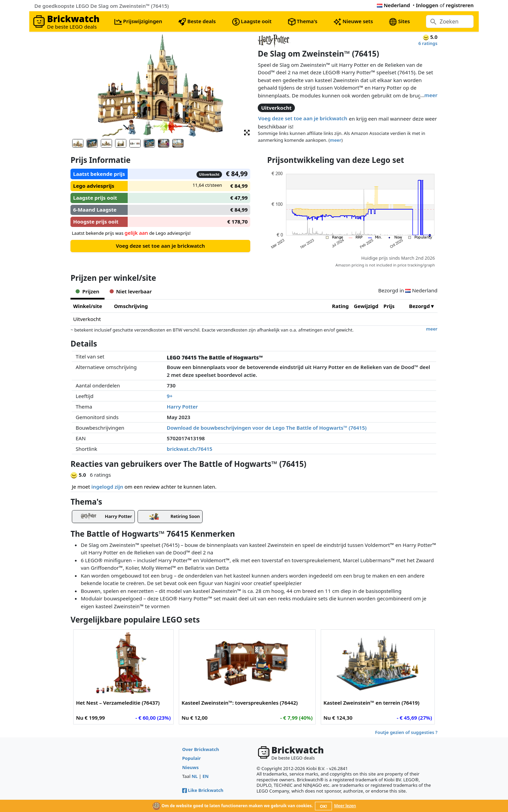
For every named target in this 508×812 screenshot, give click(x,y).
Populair (192, 758)
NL (195, 776)
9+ (170, 396)
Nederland (393, 5)
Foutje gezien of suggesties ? (406, 732)
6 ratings (428, 43)
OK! (324, 806)
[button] (247, 132)
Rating (340, 306)
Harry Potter (182, 407)
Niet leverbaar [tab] (131, 291)
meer (431, 95)
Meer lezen (345, 806)
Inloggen (427, 5)
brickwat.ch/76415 (190, 449)
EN (206, 776)
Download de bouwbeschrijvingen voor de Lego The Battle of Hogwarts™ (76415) (267, 428)
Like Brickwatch (203, 790)
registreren (460, 5)
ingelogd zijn (107, 487)
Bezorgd (419, 306)
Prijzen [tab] (87, 291)
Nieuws (190, 767)
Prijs (389, 306)
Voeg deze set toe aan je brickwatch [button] (303, 118)
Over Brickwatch (201, 749)
